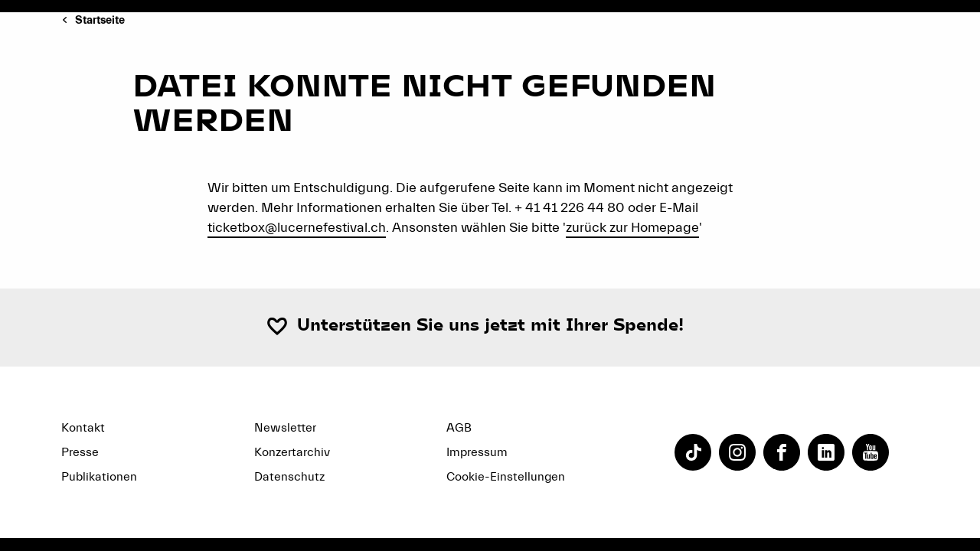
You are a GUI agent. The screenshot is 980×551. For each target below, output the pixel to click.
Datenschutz (289, 477)
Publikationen (99, 477)
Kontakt (83, 428)
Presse (80, 452)
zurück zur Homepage (632, 228)
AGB (459, 428)
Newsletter (285, 428)
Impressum (477, 452)
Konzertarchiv (292, 452)
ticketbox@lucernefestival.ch (297, 228)
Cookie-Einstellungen (506, 477)
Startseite (100, 20)
